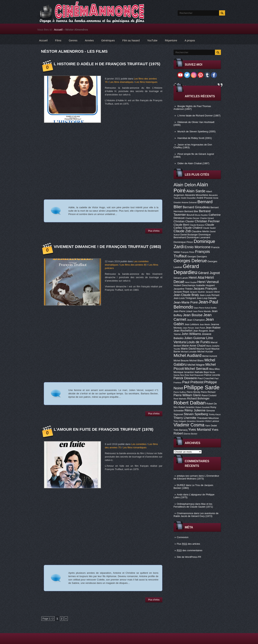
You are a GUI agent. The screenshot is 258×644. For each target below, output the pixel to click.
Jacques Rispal (181, 292)
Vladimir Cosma (189, 425)
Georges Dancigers (197, 257)
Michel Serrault (196, 369)
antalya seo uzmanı (187, 476)
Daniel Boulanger (189, 235)
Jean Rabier (213, 328)
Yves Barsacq (180, 430)
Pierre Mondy (193, 392)
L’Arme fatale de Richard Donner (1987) (199, 116)
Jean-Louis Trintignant (185, 298)
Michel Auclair (205, 352)
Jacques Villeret (213, 292)
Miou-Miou (214, 369)
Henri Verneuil (208, 282)
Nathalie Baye (202, 372)
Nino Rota (185, 375)
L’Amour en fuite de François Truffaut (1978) (104, 429)
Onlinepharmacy (186, 504)
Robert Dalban (190, 403)
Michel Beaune (181, 361)
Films (58, 40)
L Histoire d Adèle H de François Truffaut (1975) (107, 64)
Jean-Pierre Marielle (202, 311)
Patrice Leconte (212, 375)
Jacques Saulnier (197, 292)
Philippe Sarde (202, 387)
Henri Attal (197, 278)
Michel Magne (196, 365)
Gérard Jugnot (209, 273)
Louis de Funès (198, 342)
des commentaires (190, 550)
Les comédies (139, 444)
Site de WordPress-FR (189, 557)
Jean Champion (196, 320)
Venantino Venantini (196, 421)
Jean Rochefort (183, 331)
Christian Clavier (184, 221)
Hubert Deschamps (185, 285)
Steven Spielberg (196, 414)
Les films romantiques (135, 447)
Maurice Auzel (204, 349)
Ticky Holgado (180, 421)
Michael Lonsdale (189, 352)
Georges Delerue (190, 261)
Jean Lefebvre (192, 324)
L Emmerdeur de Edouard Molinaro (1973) (196, 477)
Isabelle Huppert (205, 285)
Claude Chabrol (193, 228)
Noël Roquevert (197, 375)
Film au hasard (131, 40)
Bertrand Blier (191, 211)
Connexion (183, 537)
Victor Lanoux (212, 421)
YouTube (152, 40)
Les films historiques (146, 82)
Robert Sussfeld (203, 407)
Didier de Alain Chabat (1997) (193, 163)
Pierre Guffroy (180, 392)
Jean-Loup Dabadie (207, 298)
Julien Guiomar (195, 338)
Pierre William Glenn (187, 395)
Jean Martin (205, 324)
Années (89, 40)
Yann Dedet (211, 426)
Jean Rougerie (201, 331)
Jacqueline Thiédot (183, 289)
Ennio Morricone (197, 247)
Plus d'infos (154, 231)
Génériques (108, 40)
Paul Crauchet (206, 378)
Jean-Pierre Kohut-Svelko (205, 308)
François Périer (188, 252)
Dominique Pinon (183, 242)
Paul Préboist (193, 382)
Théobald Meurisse (208, 418)
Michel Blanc (196, 361)
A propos (190, 40)
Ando (180, 495)
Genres (73, 40)
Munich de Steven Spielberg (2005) (197, 131)
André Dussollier (189, 198)
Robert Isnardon (187, 407)
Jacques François (205, 288)
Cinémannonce (185, 513)
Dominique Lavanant (198, 237)
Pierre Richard (208, 392)
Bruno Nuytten (201, 215)
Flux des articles (188, 544)
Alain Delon (185, 185)
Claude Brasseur (197, 225)
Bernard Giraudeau (196, 207)
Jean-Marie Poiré (186, 302)
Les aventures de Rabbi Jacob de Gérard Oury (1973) (196, 515)
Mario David (188, 349)
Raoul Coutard (209, 395)
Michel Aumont (210, 356)
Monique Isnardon (184, 372)
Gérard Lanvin (181, 278)
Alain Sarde (196, 191)
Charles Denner (192, 218)
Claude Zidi (182, 231)
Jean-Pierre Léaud (183, 311)
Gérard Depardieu (186, 269)
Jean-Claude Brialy (186, 295)
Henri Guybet (191, 282)
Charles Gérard (207, 218)
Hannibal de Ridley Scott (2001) (195, 138)
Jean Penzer (189, 328)
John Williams (191, 334)
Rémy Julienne (195, 410)
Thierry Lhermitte (185, 418)
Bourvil (191, 215)
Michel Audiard (188, 355)
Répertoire (171, 40)
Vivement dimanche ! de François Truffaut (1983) (107, 247)
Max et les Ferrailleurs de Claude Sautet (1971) (193, 505)
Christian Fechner (207, 221)
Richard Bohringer (198, 398)
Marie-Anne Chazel (194, 346)
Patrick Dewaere (185, 378)
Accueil (58, 30)
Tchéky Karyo (215, 414)
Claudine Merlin (200, 231)
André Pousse (204, 198)
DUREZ (181, 485)
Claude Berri (181, 225)
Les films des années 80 (133, 265)
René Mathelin (180, 399)
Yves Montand (199, 429)
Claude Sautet (209, 228)
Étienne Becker (191, 434)
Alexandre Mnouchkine (196, 195)
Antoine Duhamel (189, 202)
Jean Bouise (193, 315)
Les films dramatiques (121, 82)
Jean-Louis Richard (209, 295)
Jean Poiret (200, 328)
